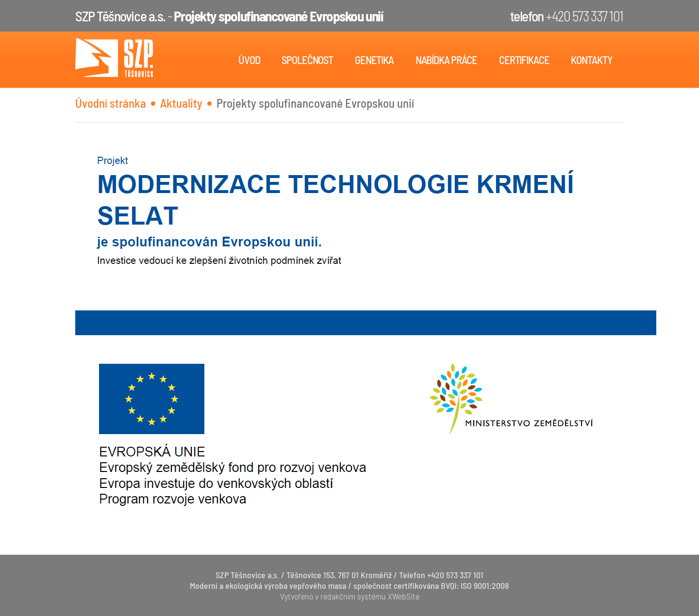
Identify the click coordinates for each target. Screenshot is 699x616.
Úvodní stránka (111, 103)
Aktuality (181, 103)
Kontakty (591, 60)
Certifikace (524, 60)
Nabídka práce (446, 60)
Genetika (374, 60)
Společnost (307, 60)
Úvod (249, 60)
